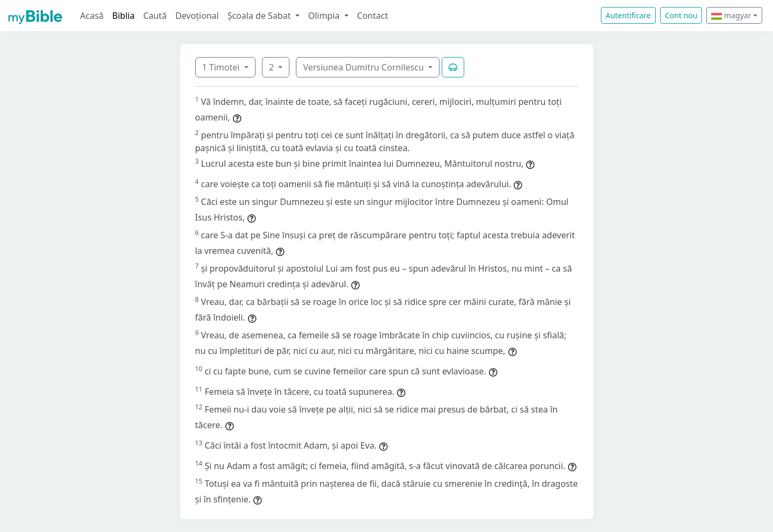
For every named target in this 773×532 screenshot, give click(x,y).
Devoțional (197, 16)
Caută (155, 16)
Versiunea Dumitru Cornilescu (364, 67)
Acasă (92, 16)
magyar (731, 15)
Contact (373, 16)
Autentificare (628, 15)
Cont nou (681, 15)
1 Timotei (222, 67)
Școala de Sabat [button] (260, 16)
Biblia (124, 16)
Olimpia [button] (325, 16)
